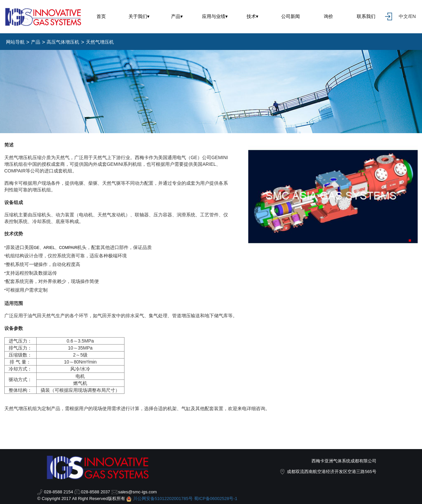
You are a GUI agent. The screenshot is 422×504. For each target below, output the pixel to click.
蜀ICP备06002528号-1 (216, 499)
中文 (403, 16)
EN (413, 16)
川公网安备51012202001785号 (163, 499)
